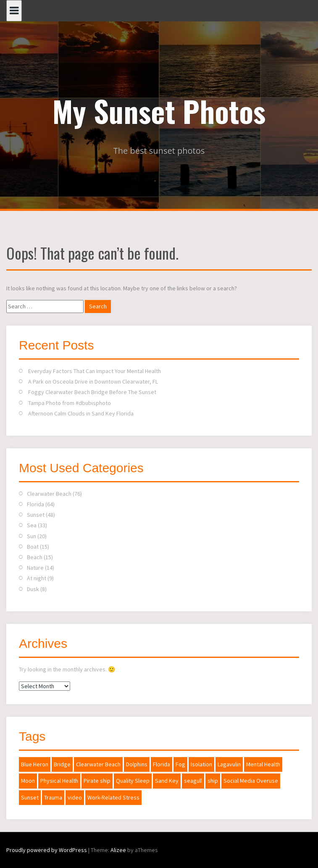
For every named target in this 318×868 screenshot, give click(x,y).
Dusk (33, 589)
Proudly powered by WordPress (47, 850)
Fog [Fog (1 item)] (180, 764)
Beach (35, 557)
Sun (32, 536)
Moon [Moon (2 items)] (28, 781)
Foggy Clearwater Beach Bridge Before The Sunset (92, 392)
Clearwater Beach (49, 494)
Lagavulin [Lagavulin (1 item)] (229, 764)
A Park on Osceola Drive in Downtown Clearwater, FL (93, 381)
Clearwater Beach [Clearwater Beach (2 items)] (98, 764)
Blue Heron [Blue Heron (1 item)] (35, 764)
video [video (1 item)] (75, 797)
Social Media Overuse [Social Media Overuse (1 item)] (251, 781)
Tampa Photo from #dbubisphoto (70, 403)
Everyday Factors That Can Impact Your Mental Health (95, 371)
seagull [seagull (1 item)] (193, 781)
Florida (35, 504)
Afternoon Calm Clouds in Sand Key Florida (81, 413)
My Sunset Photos (159, 110)
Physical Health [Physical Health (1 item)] (59, 781)
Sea (32, 525)
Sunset (36, 515)
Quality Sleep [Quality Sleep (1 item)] (133, 781)
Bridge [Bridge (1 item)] (62, 764)
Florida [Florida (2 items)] (162, 764)
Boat (33, 547)
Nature (35, 568)
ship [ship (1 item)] (213, 781)
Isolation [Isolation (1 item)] (201, 764)
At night (37, 578)
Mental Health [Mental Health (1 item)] (263, 764)
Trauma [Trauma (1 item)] (53, 797)
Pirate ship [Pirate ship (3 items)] (97, 781)
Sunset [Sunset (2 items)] (30, 797)
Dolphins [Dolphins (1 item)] (137, 764)
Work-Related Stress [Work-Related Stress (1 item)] (113, 797)
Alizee (118, 850)
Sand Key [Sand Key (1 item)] (167, 781)
